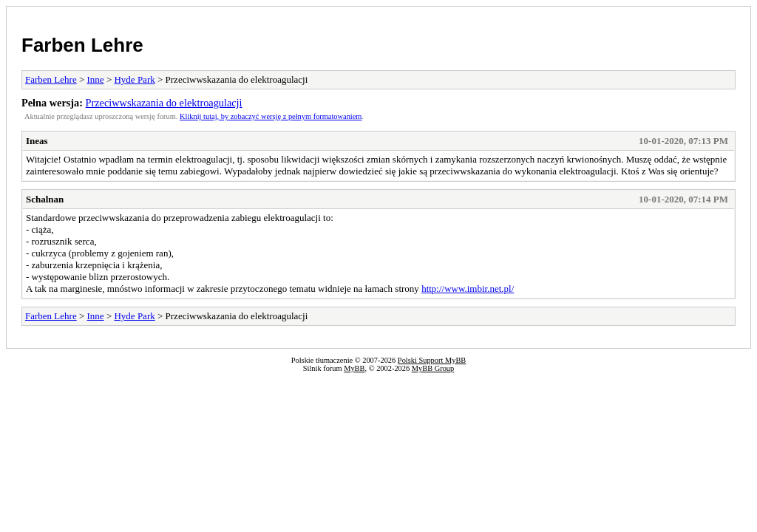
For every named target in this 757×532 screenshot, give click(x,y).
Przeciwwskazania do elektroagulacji (164, 103)
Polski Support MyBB (432, 360)
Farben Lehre (82, 45)
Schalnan (45, 199)
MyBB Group (433, 368)
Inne (96, 79)
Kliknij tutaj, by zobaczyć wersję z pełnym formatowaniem (271, 116)
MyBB (354, 368)
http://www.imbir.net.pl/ (468, 289)
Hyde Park (134, 79)
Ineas (37, 141)
